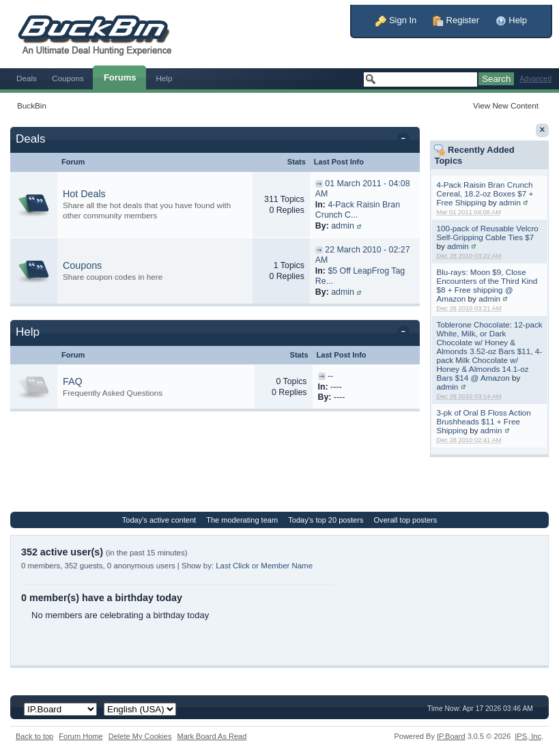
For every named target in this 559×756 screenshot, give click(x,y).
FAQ (73, 381)
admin (510, 202)
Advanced (535, 79)
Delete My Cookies (140, 736)
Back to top (34, 736)
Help (511, 20)
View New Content (506, 105)
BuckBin (32, 105)
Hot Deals (84, 194)
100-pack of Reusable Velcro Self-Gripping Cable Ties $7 (487, 233)
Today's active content (159, 520)
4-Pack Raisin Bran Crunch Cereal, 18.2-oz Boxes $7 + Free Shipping (485, 193)
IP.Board (451, 736)
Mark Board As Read (212, 736)
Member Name (287, 566)
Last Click (233, 566)
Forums (120, 77)
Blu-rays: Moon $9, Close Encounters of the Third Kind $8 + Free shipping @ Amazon (487, 285)
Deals (27, 78)
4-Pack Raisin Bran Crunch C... (358, 210)
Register (456, 20)
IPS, (528, 736)
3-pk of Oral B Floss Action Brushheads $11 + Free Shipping (483, 421)
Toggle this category (406, 140)
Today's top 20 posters (326, 520)
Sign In (396, 20)
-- (330, 376)
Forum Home (81, 736)
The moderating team (242, 520)
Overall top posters (406, 520)
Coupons (68, 78)
